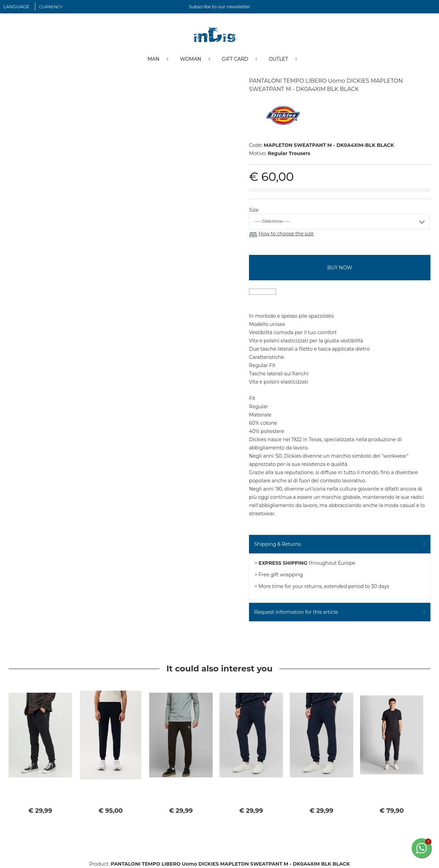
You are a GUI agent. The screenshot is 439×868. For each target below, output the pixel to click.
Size (254, 210)
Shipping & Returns (277, 544)
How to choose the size (286, 234)
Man (153, 59)
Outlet (278, 59)
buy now (340, 268)
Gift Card (235, 59)
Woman (191, 59)
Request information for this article (296, 612)
